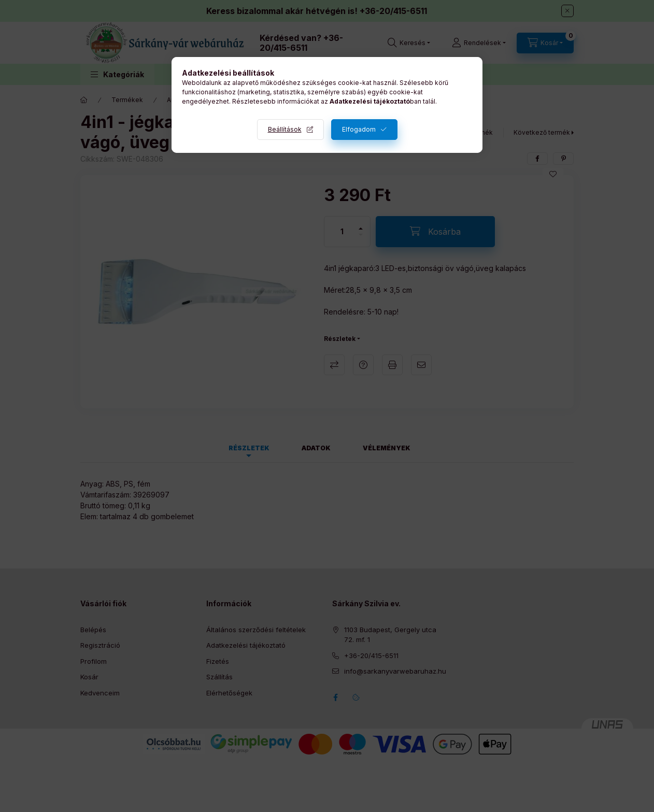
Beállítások (285, 129)
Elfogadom (359, 129)
